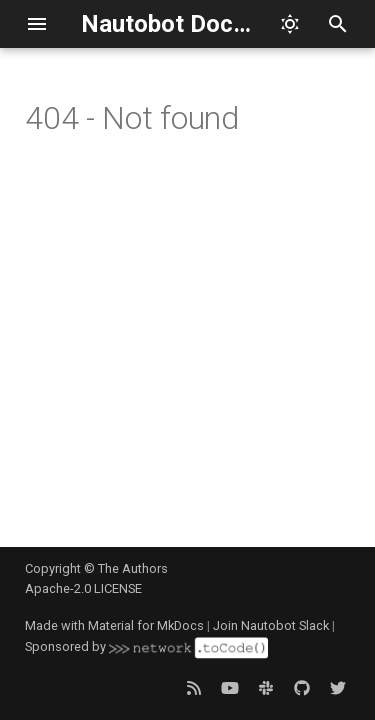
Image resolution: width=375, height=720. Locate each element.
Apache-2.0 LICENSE (83, 588)
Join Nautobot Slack (271, 625)
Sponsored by (146, 646)
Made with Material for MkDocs (114, 625)
